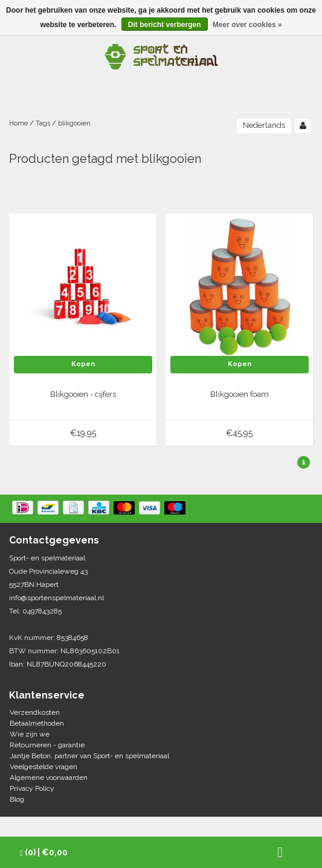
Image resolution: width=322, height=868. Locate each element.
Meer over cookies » (247, 25)
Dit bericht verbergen (165, 25)
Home (18, 123)
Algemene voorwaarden (49, 778)
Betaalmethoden (37, 723)
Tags (43, 123)
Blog (17, 799)
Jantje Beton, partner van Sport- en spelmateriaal (89, 756)
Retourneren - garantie (47, 745)
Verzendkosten (35, 712)
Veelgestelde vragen (43, 767)
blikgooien (74, 123)
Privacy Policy (32, 788)
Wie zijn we (30, 734)
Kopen (83, 364)
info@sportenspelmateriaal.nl (56, 598)
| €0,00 (44, 853)
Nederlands (264, 125)
